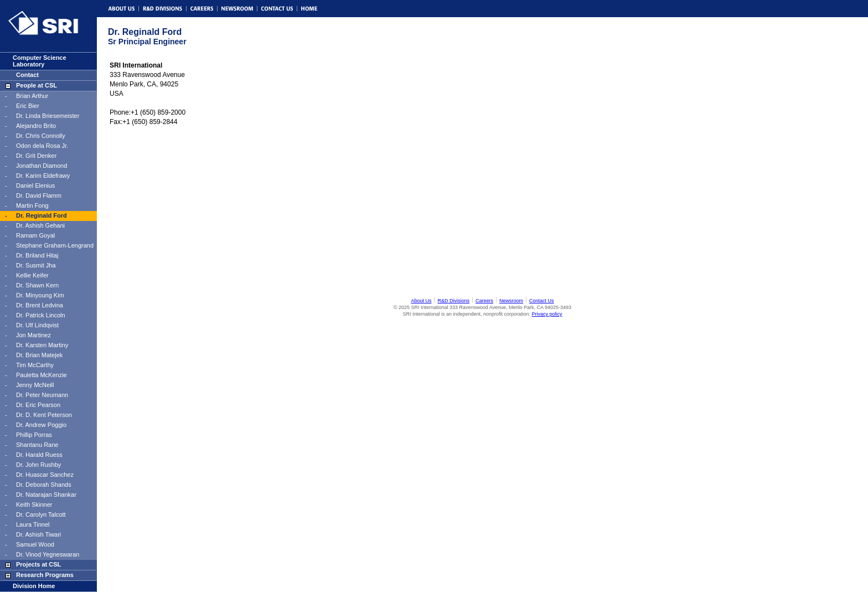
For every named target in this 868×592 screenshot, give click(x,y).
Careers (484, 301)
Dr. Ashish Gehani (40, 225)
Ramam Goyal (35, 235)
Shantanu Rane (37, 445)
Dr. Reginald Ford (42, 215)
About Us (421, 301)
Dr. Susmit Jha (36, 265)
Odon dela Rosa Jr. (42, 146)
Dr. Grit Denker (36, 156)
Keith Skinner (34, 505)
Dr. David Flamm (39, 195)
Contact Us (542, 301)
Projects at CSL (38, 564)
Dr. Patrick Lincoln (41, 315)
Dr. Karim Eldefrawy (43, 176)
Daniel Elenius (35, 186)
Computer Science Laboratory (40, 61)
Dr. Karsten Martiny (42, 345)
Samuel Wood (35, 544)
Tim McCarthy (35, 365)
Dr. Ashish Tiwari (38, 534)
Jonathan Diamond (42, 166)
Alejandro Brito (36, 126)
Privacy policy (547, 314)
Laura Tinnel (33, 524)
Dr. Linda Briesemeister (48, 116)
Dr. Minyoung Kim (40, 295)
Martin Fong (32, 205)
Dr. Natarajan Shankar (46, 495)
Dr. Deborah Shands (44, 485)
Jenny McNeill (35, 385)
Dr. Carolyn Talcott (41, 514)
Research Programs (45, 575)
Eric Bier (28, 106)
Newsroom (511, 301)
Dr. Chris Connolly (41, 136)
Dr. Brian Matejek (39, 355)
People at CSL (37, 85)
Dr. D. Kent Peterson (44, 415)
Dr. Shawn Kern (37, 285)
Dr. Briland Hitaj (37, 255)
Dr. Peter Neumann (42, 395)
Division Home (34, 586)
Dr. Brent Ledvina (40, 305)
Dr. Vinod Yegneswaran (48, 554)
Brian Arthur (32, 96)
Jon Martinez (33, 335)
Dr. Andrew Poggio (41, 425)
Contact (27, 75)
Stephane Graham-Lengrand (55, 245)
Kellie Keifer (32, 275)
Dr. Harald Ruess (39, 455)
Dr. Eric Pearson (38, 405)
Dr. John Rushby (38, 465)
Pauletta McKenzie (42, 375)
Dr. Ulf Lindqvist (37, 325)
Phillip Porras (34, 435)
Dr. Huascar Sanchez (45, 475)
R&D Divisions (453, 301)
